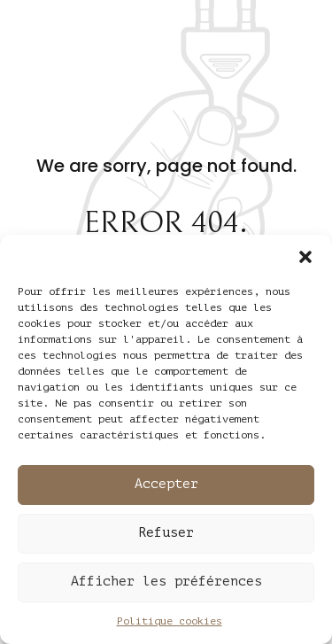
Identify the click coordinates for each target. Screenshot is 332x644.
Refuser (166, 533)
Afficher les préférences (166, 582)
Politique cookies (170, 621)
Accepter (166, 484)
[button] (305, 257)
